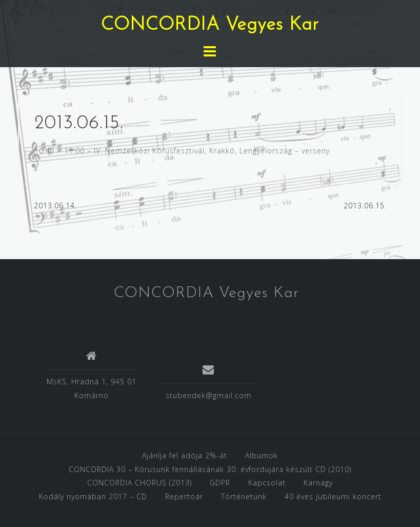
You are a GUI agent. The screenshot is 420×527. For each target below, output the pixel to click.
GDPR (220, 483)
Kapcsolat (267, 483)
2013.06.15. (365, 206)
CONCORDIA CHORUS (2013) (139, 483)
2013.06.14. (55, 206)
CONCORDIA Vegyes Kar (210, 25)
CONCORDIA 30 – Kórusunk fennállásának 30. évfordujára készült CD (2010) (210, 469)
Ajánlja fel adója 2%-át (185, 455)
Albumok (262, 455)
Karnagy (318, 483)
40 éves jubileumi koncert (333, 496)
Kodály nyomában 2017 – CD (93, 496)
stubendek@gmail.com (208, 395)
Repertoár (184, 496)
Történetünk (244, 496)
